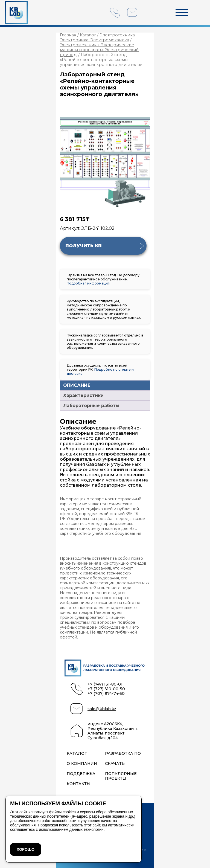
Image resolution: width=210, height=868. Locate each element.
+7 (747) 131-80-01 (105, 684)
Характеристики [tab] (83, 395)
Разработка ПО (123, 754)
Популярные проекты (121, 776)
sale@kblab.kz (102, 709)
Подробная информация (88, 283)
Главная (68, 35)
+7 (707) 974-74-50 (106, 694)
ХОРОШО (26, 849)
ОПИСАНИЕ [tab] (77, 385)
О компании (82, 764)
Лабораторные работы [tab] (91, 406)
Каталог (88, 35)
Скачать (115, 764)
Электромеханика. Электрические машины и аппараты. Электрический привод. (99, 50)
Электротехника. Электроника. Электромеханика (98, 37)
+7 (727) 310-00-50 (106, 689)
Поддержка (81, 774)
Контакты (79, 784)
